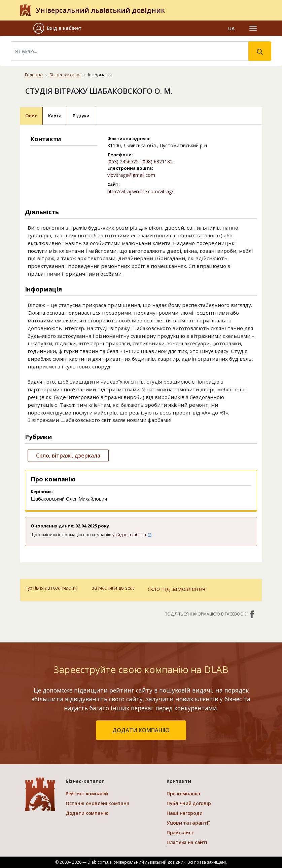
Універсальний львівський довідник (100, 10)
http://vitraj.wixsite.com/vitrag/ (140, 191)
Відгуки (81, 116)
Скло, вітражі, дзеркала (68, 456)
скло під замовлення (177, 589)
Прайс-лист (180, 833)
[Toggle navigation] (253, 28)
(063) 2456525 (123, 162)
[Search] (130, 51)
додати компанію (141, 730)
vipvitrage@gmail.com (131, 175)
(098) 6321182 (157, 162)
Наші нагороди (184, 813)
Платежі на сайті (187, 842)
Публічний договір (189, 803)
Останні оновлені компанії (97, 803)
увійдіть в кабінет (132, 535)
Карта (55, 116)
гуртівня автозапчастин (52, 588)
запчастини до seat (113, 588)
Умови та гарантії (188, 823)
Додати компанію (87, 813)
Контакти (179, 781)
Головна (34, 75)
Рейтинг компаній (87, 794)
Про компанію (183, 794)
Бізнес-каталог (65, 75)
